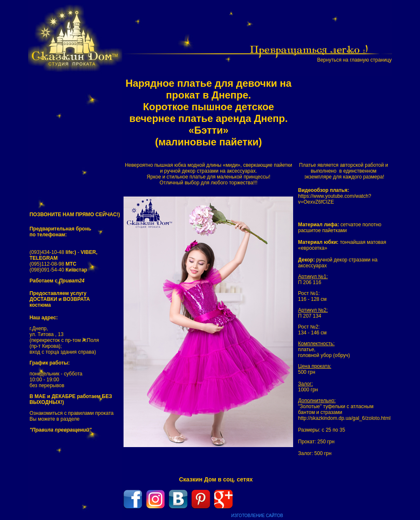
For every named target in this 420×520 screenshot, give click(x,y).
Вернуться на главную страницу (354, 60)
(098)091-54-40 (58, 270)
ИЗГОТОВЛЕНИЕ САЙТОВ (257, 516)
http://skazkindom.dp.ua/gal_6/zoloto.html (344, 418)
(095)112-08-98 (53, 264)
